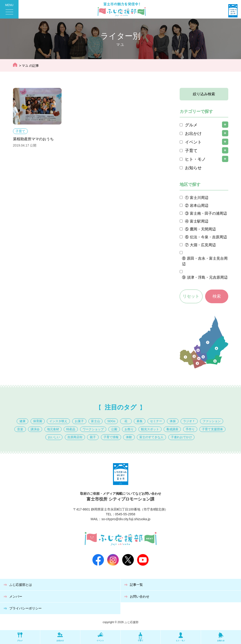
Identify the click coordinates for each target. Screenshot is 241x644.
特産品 (71, 429)
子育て (20, 131)
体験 (129, 437)
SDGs (111, 421)
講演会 (35, 429)
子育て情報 (111, 437)
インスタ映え (58, 421)
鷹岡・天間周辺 (203, 229)
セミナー (156, 421)
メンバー (16, 596)
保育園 (38, 421)
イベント (193, 142)
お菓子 (79, 421)
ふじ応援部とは (21, 585)
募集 (140, 421)
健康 (22, 421)
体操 (173, 421)
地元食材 (53, 429)
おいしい (54, 437)
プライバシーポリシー (25, 608)
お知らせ (193, 168)
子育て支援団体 (212, 429)
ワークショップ (93, 429)
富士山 (95, 421)
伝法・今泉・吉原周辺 (208, 237)
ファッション (212, 421)
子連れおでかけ (181, 437)
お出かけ (193, 134)
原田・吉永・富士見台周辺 (205, 261)
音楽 (20, 429)
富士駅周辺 (199, 221)
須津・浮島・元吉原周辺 (207, 277)
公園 (114, 429)
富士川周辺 (199, 198)
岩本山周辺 (199, 206)
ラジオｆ (189, 421)
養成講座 (172, 429)
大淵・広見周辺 (203, 245)
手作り (190, 429)
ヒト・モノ (195, 159)
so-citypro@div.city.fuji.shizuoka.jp (126, 519)
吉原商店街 (75, 437)
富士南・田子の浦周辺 (208, 213)
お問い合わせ (140, 596)
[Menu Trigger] (9, 9)
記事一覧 (136, 585)
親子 (93, 437)
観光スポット (150, 429)
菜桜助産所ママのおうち (33, 139)
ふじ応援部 (131, 622)
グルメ (191, 125)
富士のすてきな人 (151, 437)
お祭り (129, 429)
